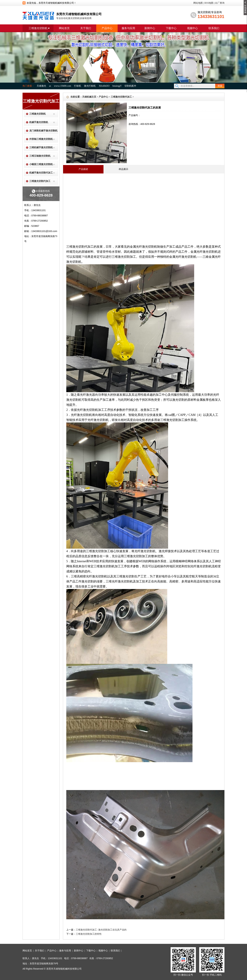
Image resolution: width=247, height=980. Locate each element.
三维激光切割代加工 (40, 181)
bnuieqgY (117, 86)
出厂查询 (220, 3)
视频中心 (192, 28)
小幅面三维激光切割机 (41, 164)
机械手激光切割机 (39, 122)
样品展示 (123, 169)
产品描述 (83, 169)
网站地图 (198, 3)
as (50, 86)
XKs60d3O (104, 86)
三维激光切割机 (38, 28)
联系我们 (214, 28)
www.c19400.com (63, 86)
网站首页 (64, 28)
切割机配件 (130, 86)
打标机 (78, 86)
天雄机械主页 (89, 97)
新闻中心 (150, 28)
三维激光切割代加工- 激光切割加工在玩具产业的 (101, 930)
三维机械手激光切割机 (41, 147)
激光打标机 (90, 86)
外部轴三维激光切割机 (41, 139)
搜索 (220, 86)
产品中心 (107, 28)
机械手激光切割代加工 (41, 173)
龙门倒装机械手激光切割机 (43, 131)
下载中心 (171, 28)
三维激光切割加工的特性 (89, 934)
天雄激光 (41, 86)
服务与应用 (128, 28)
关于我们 (86, 28)
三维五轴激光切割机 (40, 156)
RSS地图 (209, 3)
